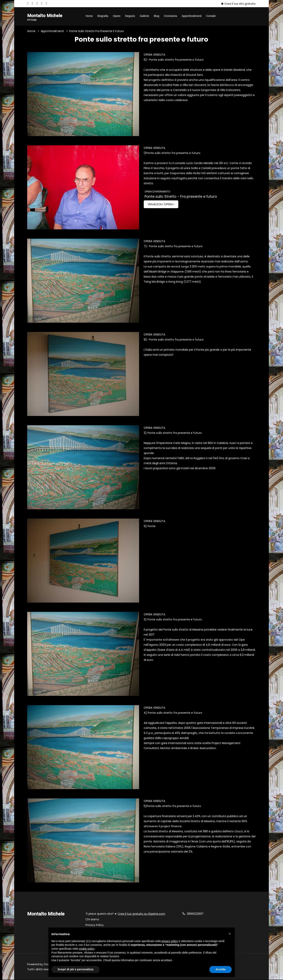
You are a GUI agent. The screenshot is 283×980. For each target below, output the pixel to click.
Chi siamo (92, 920)
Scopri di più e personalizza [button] (76, 969)
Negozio (130, 16)
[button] (230, 934)
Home (89, 16)
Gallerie (144, 16)
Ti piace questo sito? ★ (125, 914)
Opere (117, 16)
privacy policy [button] (170, 941)
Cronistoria (171, 16)
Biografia (103, 16)
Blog (157, 16)
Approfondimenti (192, 16)
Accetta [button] (221, 969)
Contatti (211, 16)
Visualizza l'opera (161, 205)
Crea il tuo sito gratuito (238, 4)
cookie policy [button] (87, 949)
